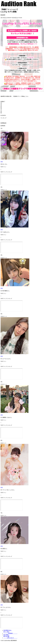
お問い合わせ (10, 638)
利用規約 (10, 633)
